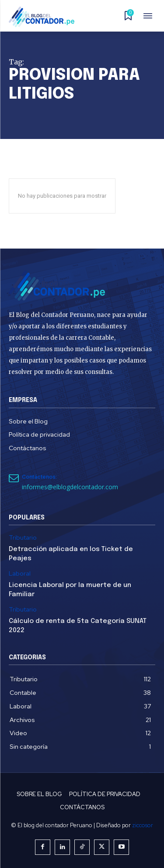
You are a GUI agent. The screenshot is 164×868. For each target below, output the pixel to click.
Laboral (20, 574)
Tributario (23, 538)
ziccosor (143, 825)
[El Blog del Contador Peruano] (44, 17)
